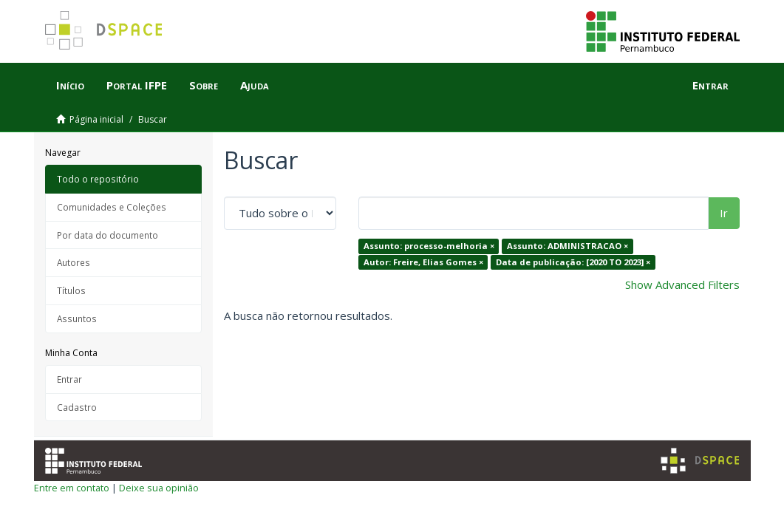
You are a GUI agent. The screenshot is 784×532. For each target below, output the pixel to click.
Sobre (204, 85)
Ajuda (255, 85)
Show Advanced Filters (682, 284)
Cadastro (77, 407)
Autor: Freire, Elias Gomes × (423, 262)
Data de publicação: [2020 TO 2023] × (573, 262)
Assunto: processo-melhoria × (429, 246)
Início (70, 85)
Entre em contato (72, 488)
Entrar (69, 379)
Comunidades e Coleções (112, 207)
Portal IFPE (137, 85)
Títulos (71, 290)
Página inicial (96, 119)
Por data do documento (108, 235)
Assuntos (77, 318)
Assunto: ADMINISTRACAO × (567, 246)
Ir (724, 213)
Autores (74, 262)
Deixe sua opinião (159, 488)
